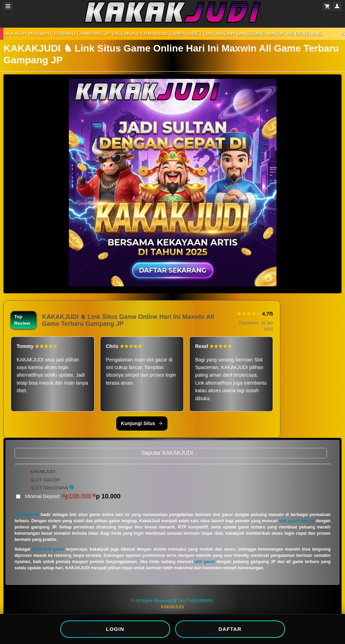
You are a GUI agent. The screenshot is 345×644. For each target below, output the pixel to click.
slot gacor (205, 562)
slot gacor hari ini (297, 521)
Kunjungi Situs (142, 423)
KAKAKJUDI (27, 515)
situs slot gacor (48, 549)
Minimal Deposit (73, 496)
